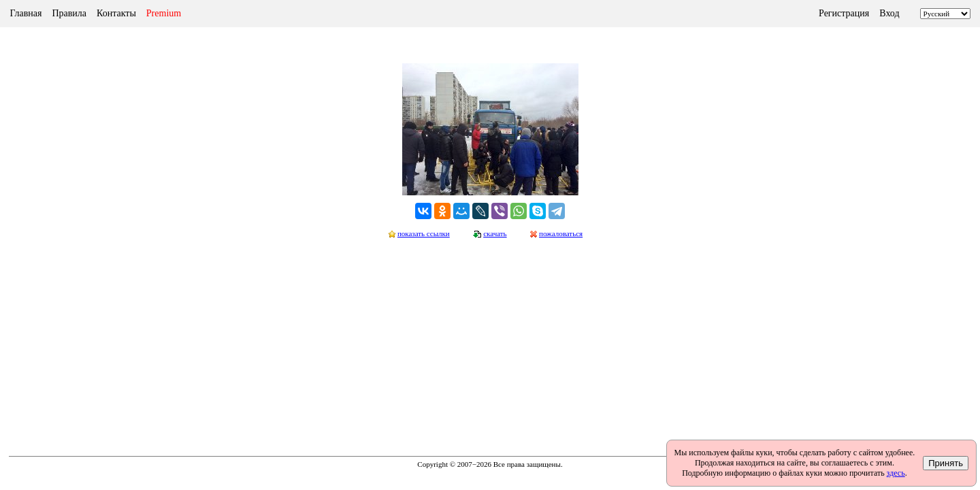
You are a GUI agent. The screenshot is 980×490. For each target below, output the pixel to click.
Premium (164, 13)
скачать (495, 233)
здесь (896, 473)
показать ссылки (424, 233)
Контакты (116, 13)
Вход (889, 13)
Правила (69, 13)
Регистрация (844, 13)
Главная (26, 13)
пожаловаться (561, 233)
